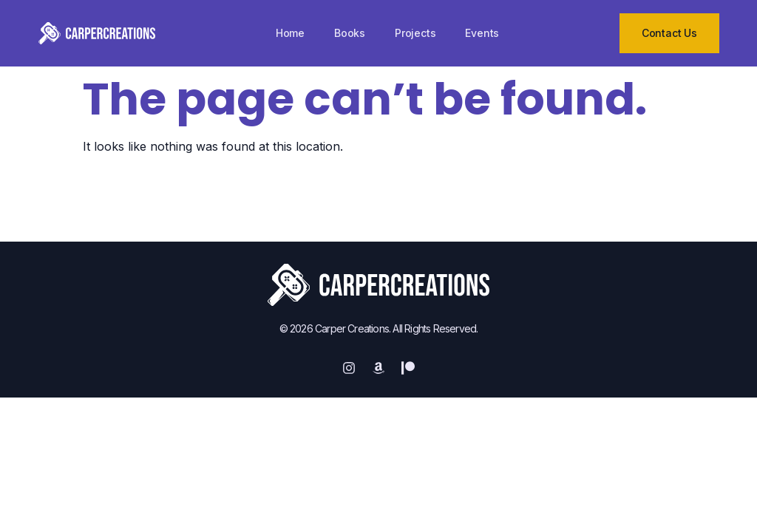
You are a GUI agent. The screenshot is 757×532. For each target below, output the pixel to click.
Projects (415, 33)
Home (290, 33)
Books (350, 33)
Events (482, 33)
